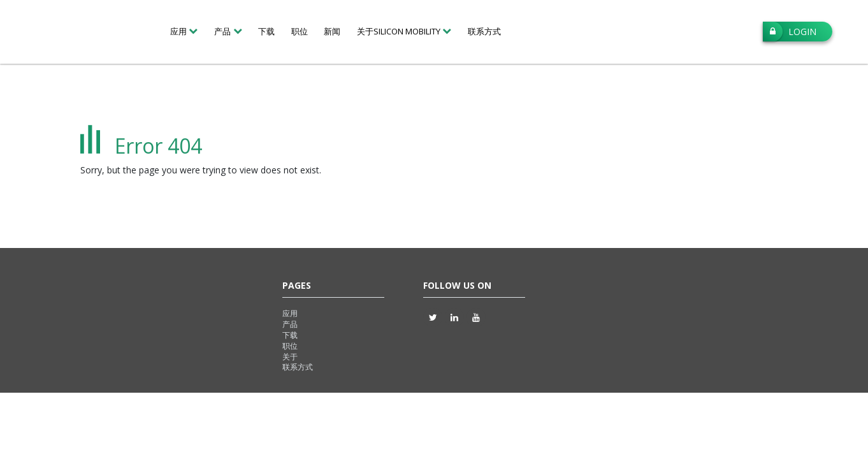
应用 (290, 313)
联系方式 (484, 31)
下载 (266, 31)
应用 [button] (178, 31)
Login (790, 32)
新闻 (332, 31)
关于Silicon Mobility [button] (399, 31)
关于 (290, 357)
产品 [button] (222, 31)
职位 (300, 31)
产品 (290, 324)
